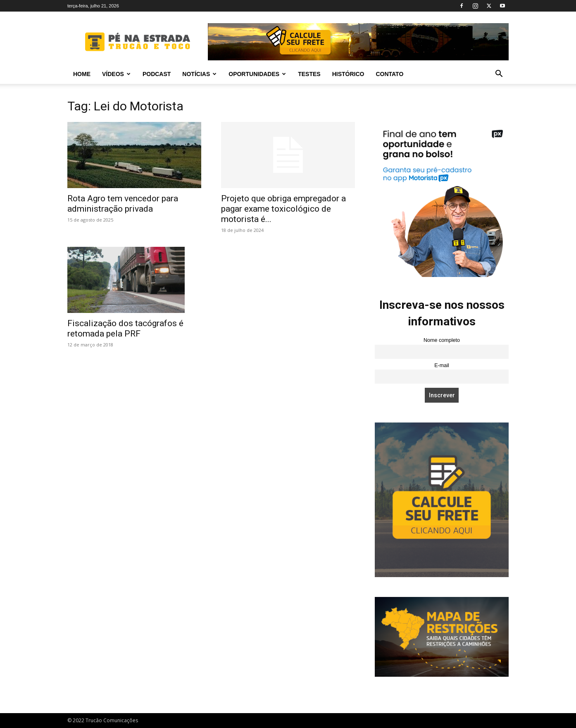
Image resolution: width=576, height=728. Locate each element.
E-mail (442, 365)
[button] (499, 75)
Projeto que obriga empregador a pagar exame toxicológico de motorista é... (283, 209)
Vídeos (116, 74)
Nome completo (442, 340)
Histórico (348, 74)
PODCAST (157, 74)
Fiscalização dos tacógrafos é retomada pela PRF (125, 328)
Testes (309, 74)
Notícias (199, 74)
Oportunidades (257, 74)
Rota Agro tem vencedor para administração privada (123, 204)
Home (82, 74)
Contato (389, 74)
